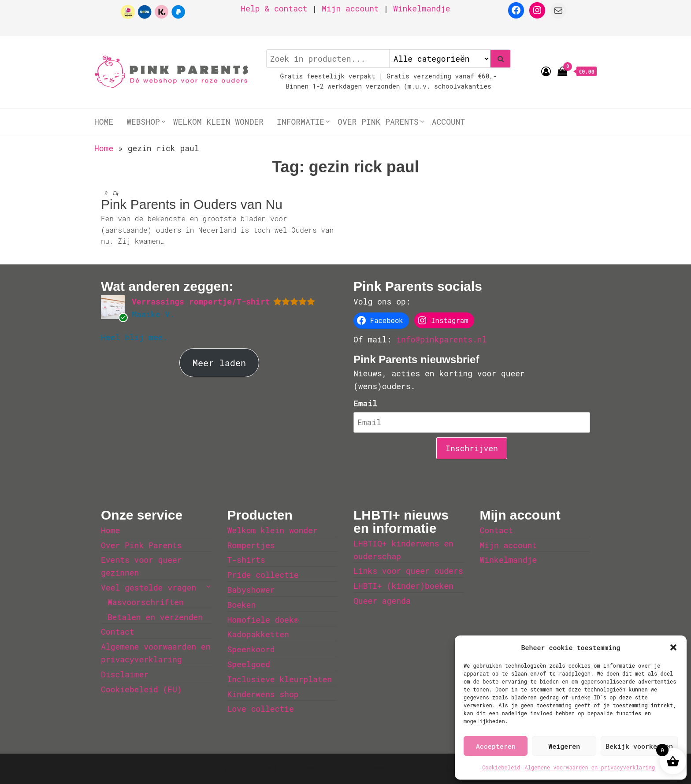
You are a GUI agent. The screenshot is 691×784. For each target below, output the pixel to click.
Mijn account (350, 8)
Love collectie (261, 709)
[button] (673, 647)
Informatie (301, 122)
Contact (118, 632)
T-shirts (246, 560)
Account (449, 122)
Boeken (242, 605)
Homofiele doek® (263, 620)
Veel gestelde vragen (149, 587)
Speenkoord (251, 649)
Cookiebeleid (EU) (141, 689)
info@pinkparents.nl (441, 339)
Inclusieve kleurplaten (280, 679)
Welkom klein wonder (218, 122)
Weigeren (564, 746)
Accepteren (496, 746)
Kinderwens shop (263, 694)
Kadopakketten (258, 634)
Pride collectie (263, 575)
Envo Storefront (431, 769)
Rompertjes (251, 545)
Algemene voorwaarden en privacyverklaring (590, 767)
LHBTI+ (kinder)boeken (403, 586)
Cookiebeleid (501, 767)
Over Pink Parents (378, 122)
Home (104, 122)
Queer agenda (382, 601)
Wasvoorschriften (146, 602)
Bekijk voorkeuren (639, 746)
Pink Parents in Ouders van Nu (192, 204)
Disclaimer (125, 674)
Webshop (143, 122)
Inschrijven (472, 448)
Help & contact (274, 8)
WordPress (326, 769)
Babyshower (251, 590)
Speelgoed (249, 664)
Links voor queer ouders (408, 571)
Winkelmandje (422, 8)
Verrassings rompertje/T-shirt (201, 301)
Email (365, 403)
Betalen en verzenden (155, 617)
